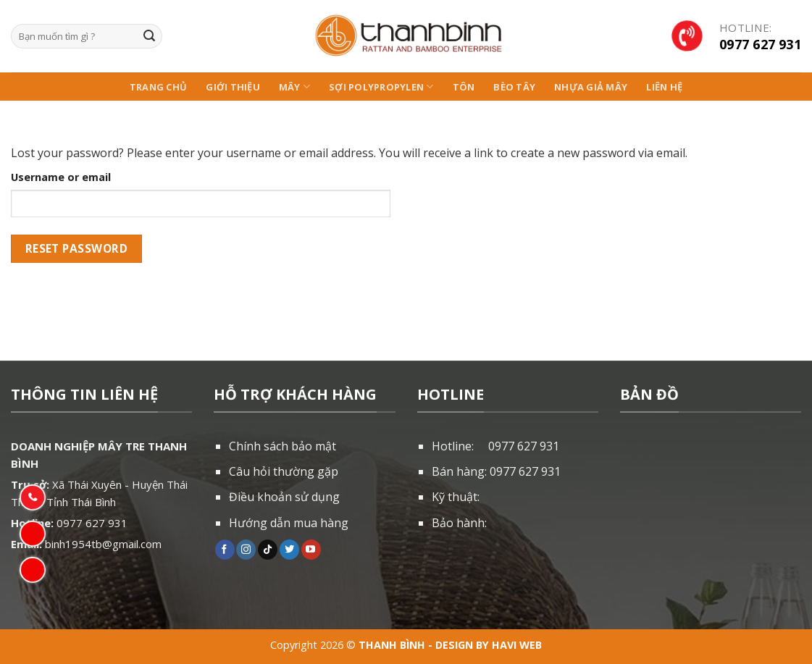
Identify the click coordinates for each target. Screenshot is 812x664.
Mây (294, 87)
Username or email (61, 177)
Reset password (77, 248)
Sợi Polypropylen (381, 87)
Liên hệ (664, 87)
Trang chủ (158, 87)
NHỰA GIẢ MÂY (591, 87)
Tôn (464, 87)
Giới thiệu (233, 87)
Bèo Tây (514, 87)
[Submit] (149, 36)
